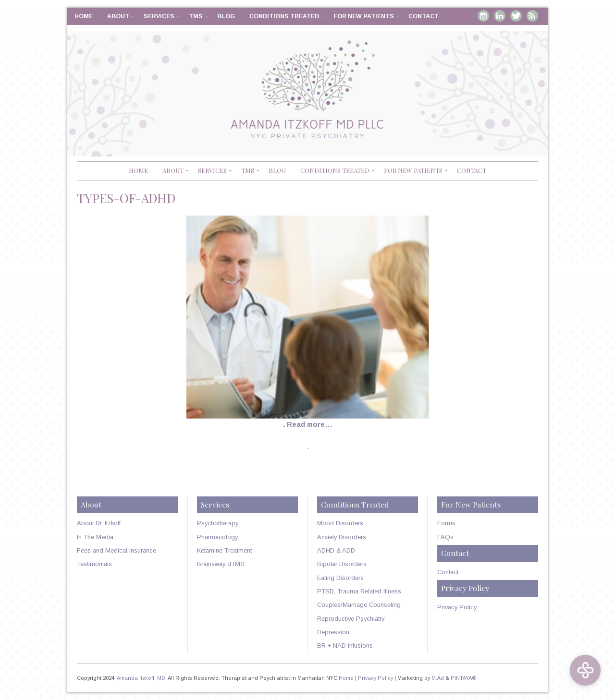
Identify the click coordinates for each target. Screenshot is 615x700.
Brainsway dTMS (221, 564)
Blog (226, 16)
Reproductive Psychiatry (351, 619)
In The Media (95, 537)
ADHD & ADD (336, 550)
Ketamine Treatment (224, 550)
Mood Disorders (340, 523)
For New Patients (364, 16)
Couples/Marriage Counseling (359, 605)
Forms (446, 523)
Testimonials (94, 564)
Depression (333, 632)
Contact (424, 16)
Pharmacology (217, 537)
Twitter (516, 16)
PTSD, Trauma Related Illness (359, 591)
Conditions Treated (284, 16)
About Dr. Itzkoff (99, 523)
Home (84, 16)
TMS (196, 16)
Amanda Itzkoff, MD (141, 678)
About (118, 16)
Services (159, 16)
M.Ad (438, 678)
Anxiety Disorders (342, 537)
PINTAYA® (464, 678)
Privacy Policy (457, 607)
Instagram (483, 16)
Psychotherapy (218, 523)
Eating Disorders (340, 578)
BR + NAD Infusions (345, 646)
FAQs (445, 537)
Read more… (310, 424)
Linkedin (500, 16)
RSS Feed (532, 16)
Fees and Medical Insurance (117, 550)
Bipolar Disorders (342, 564)
